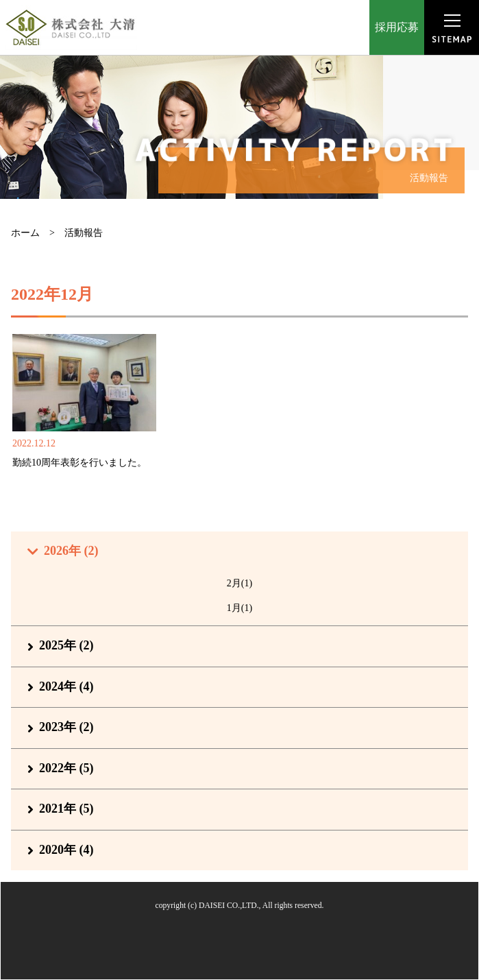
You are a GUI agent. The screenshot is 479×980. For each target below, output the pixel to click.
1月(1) (240, 608)
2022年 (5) (66, 768)
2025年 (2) (66, 645)
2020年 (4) (66, 850)
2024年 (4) (66, 686)
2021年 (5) (66, 809)
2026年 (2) (71, 551)
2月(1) (240, 583)
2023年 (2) (66, 727)
